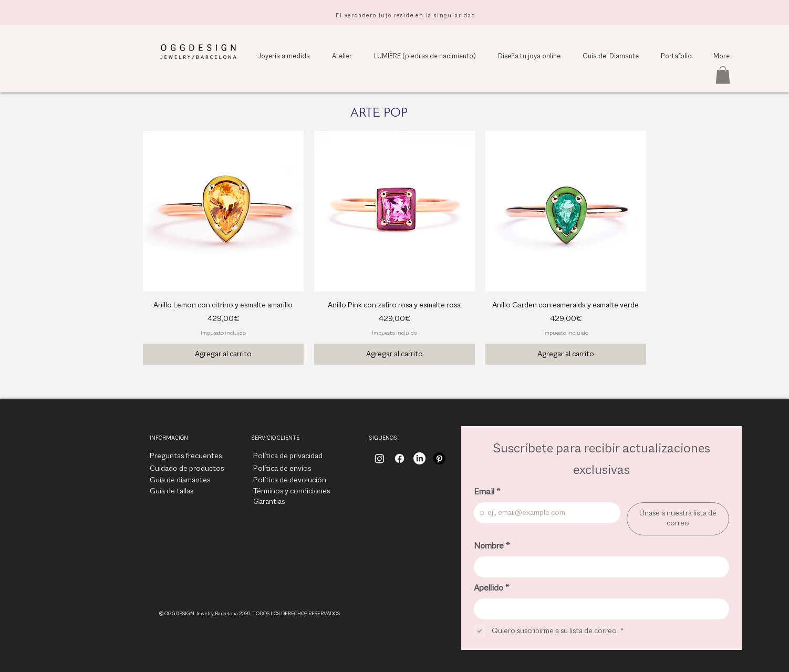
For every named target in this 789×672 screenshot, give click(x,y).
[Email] (544, 513)
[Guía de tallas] (172, 492)
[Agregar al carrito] (223, 354)
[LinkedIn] (419, 458)
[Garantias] (277, 502)
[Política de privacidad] (288, 457)
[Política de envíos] (282, 469)
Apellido (491, 588)
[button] (723, 75)
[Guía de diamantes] (180, 481)
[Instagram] (380, 458)
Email (487, 492)
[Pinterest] (439, 458)
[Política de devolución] (290, 481)
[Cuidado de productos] (187, 469)
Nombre (492, 546)
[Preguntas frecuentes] (186, 457)
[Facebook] (399, 458)
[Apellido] (598, 609)
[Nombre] (598, 567)
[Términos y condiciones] (292, 492)
